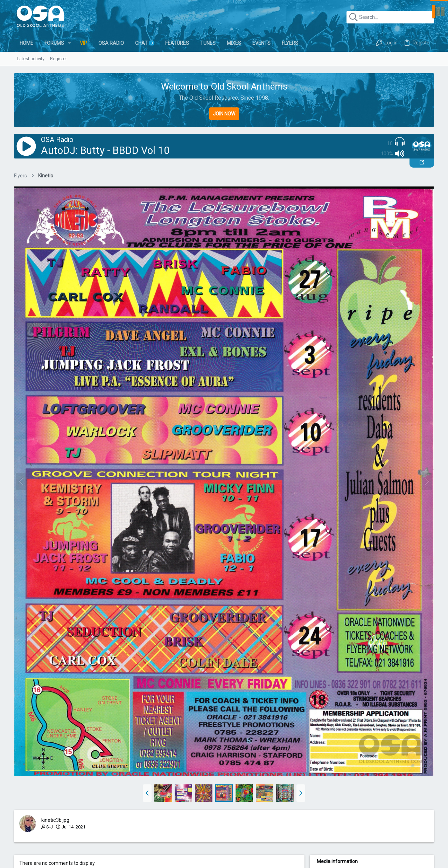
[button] (69, 43)
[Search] (390, 17)
